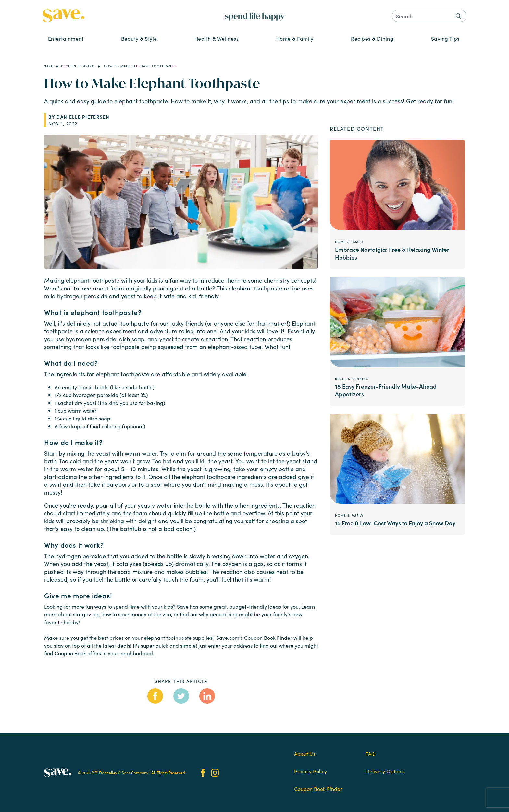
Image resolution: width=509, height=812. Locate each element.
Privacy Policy (310, 771)
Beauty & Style (139, 38)
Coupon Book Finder (318, 789)
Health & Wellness (217, 38)
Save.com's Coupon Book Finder (254, 638)
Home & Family (295, 38)
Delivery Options (385, 771)
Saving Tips (445, 38)
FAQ (371, 754)
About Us (305, 754)
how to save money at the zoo (136, 614)
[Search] (429, 16)
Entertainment (66, 38)
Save (49, 66)
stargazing (86, 614)
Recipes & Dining (372, 38)
